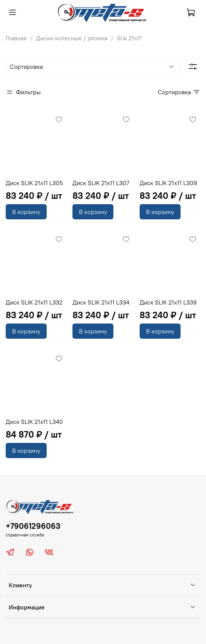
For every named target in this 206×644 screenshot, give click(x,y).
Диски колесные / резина (72, 38)
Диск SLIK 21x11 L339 (168, 302)
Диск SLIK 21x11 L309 (168, 183)
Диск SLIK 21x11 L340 (34, 422)
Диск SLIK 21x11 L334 (101, 302)
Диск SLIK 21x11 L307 (101, 183)
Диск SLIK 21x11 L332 (34, 302)
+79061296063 (33, 526)
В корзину (26, 212)
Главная (16, 38)
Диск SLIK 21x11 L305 (34, 183)
